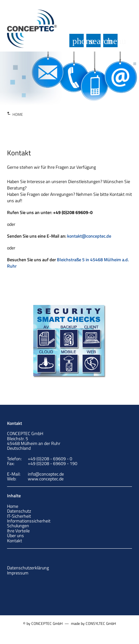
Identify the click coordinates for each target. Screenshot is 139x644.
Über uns (15, 535)
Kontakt (15, 540)
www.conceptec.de (46, 479)
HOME (18, 114)
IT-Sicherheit (19, 516)
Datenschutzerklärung (28, 568)
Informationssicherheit (29, 521)
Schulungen (18, 526)
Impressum (18, 573)
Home (13, 506)
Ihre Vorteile (18, 531)
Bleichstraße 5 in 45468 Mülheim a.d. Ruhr (68, 263)
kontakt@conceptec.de (89, 236)
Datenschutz (19, 511)
